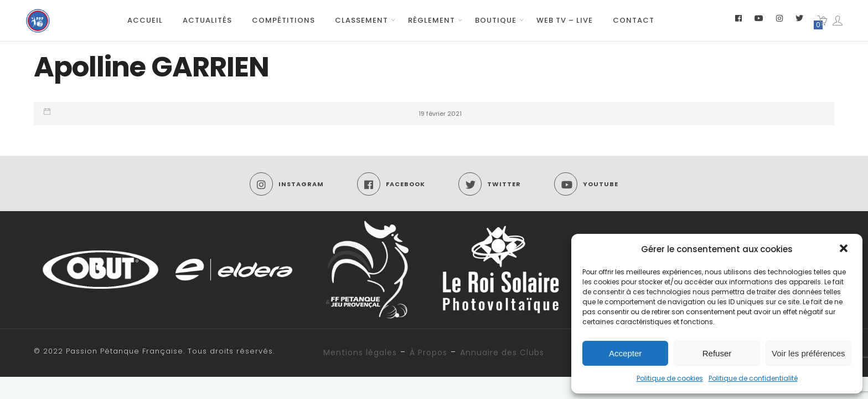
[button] (845, 249)
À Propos (428, 352)
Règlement (432, 20)
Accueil (145, 20)
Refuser (717, 353)
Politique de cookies (670, 378)
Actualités (207, 20)
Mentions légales (360, 352)
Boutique (496, 20)
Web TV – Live (565, 20)
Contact (634, 20)
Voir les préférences (808, 353)
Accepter (625, 353)
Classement (361, 20)
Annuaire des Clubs (502, 352)
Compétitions (283, 20)
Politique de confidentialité (753, 378)
